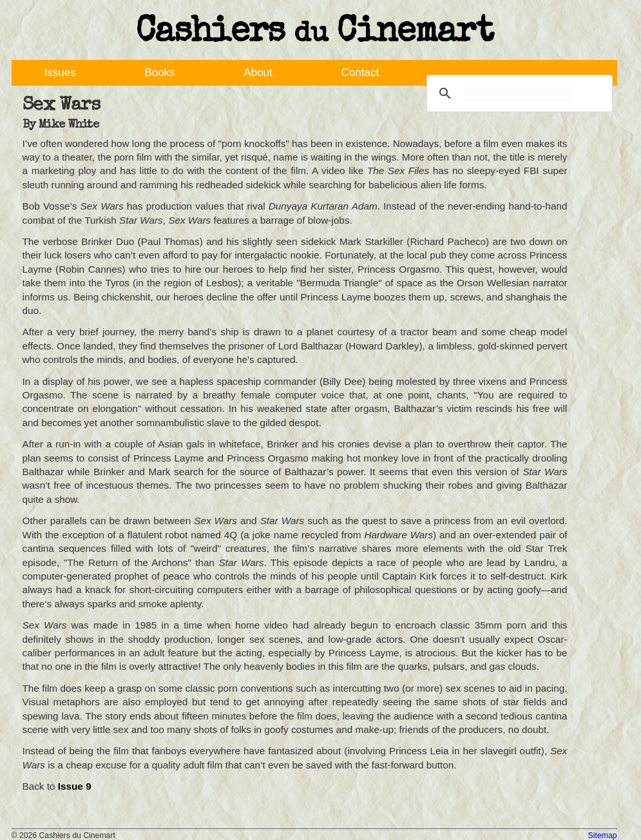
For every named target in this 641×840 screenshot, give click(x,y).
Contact (360, 73)
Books (159, 73)
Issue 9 (75, 786)
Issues (60, 73)
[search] (518, 93)
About (258, 73)
